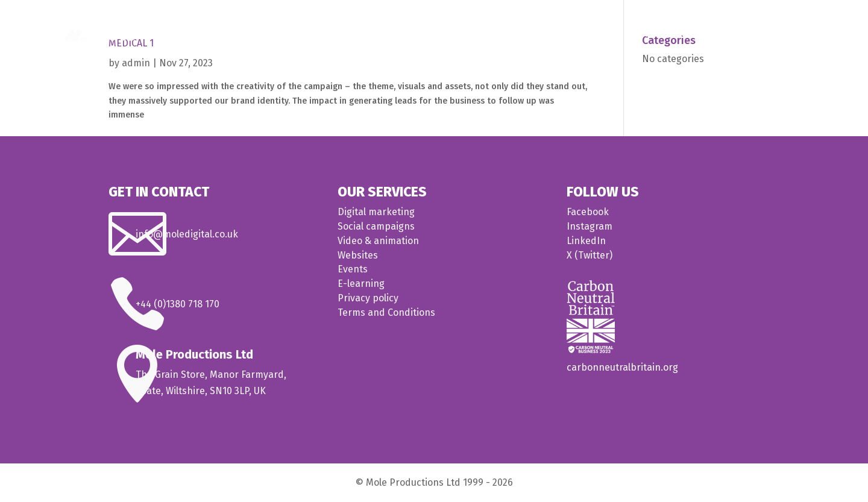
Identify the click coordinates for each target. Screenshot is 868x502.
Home (543, 34)
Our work (695, 34)
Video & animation (378, 241)
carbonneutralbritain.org (622, 367)
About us (738, 34)
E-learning (361, 284)
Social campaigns (376, 226)
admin (136, 63)
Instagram (590, 226)
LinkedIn (586, 241)
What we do (585, 34)
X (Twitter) (590, 255)
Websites (358, 255)
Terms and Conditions (386, 312)
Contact (789, 34)
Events (353, 269)
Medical (643, 34)
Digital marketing (376, 212)
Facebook (588, 212)
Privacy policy (368, 298)
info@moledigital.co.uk (187, 234)
